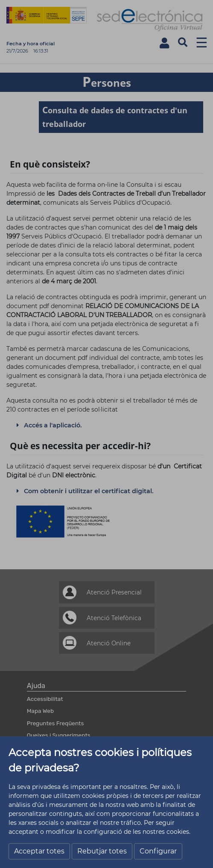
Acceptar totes (39, 851)
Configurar (158, 851)
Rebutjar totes (102, 851)
